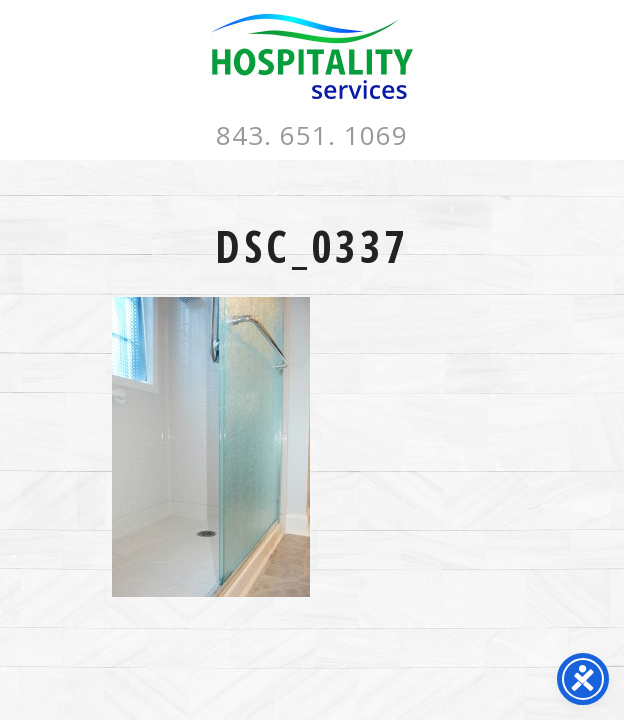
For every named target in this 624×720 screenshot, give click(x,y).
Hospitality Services (312, 56)
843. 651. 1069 (312, 135)
